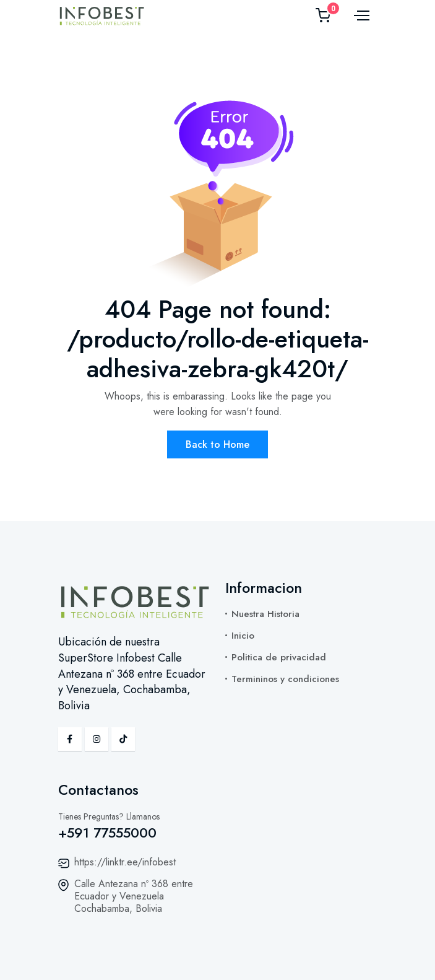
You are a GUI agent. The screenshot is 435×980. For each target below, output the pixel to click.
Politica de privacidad (279, 657)
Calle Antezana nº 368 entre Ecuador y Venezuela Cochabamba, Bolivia (134, 896)
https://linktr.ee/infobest (125, 862)
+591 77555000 (107, 833)
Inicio (243, 636)
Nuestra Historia (265, 614)
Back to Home (217, 444)
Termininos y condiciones (285, 679)
